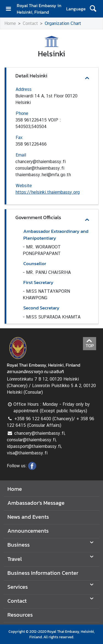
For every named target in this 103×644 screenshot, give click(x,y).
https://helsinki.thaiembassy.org (48, 192)
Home (10, 23)
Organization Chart (63, 23)
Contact (30, 23)
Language (76, 9)
